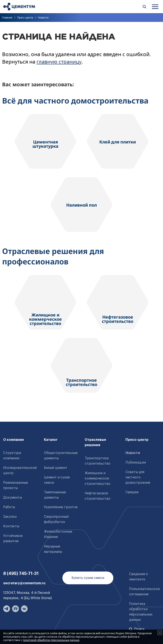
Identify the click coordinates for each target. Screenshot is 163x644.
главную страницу (59, 62)
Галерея (132, 492)
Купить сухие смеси (88, 578)
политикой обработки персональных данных (51, 640)
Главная (7, 18)
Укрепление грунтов (61, 507)
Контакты (11, 526)
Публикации (136, 462)
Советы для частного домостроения (138, 477)
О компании (13, 440)
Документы (13, 498)
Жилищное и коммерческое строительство (98, 478)
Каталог (51, 440)
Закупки (10, 517)
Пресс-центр (25, 18)
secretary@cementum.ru (24, 583)
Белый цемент (56, 468)
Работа (9, 507)
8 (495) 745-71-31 (21, 574)
